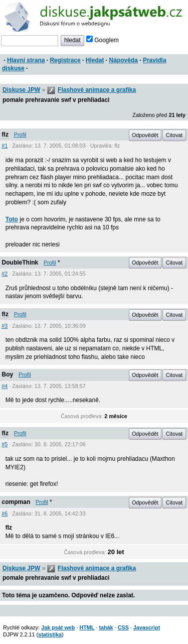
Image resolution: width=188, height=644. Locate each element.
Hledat (95, 60)
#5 (5, 444)
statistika (50, 634)
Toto (12, 219)
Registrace (65, 60)
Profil (20, 135)
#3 (5, 326)
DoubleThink (20, 263)
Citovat (174, 135)
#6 (5, 513)
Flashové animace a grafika (97, 90)
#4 (5, 386)
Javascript (147, 627)
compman (16, 502)
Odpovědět (145, 135)
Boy (8, 374)
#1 (5, 146)
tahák (106, 627)
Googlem (103, 40)
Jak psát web (58, 627)
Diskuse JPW (21, 90)
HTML (87, 627)
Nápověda (124, 60)
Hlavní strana (26, 60)
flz (5, 135)
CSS (123, 627)
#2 (5, 274)
